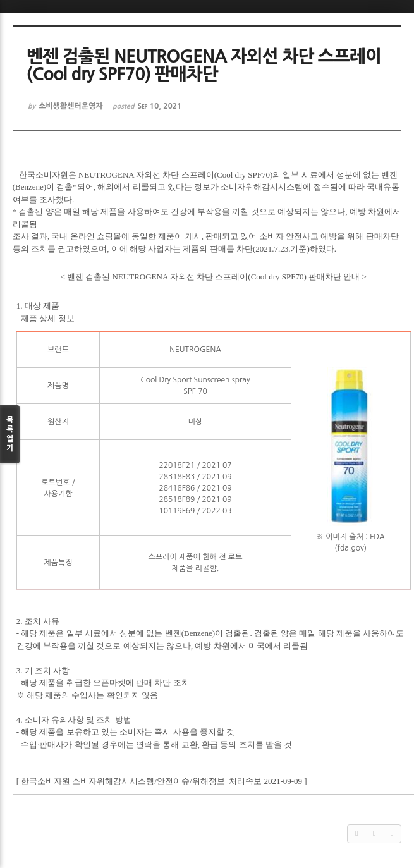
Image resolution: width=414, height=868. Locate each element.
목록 (10, 435)
